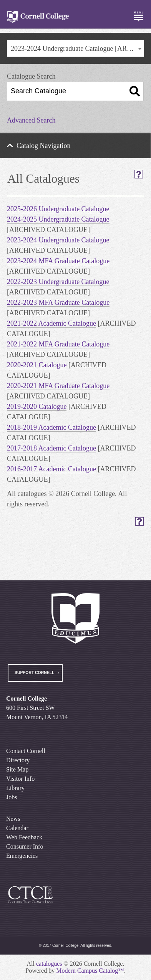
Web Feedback (24, 837)
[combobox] (75, 48)
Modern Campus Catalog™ (90, 971)
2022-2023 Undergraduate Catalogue (58, 282)
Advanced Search (31, 120)
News (13, 819)
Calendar (17, 828)
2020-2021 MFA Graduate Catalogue (58, 386)
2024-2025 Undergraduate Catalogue (58, 219)
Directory (18, 760)
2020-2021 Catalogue (37, 365)
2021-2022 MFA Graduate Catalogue (58, 344)
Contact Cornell (26, 751)
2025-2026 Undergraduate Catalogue (58, 209)
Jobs (12, 797)
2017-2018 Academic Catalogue (51, 448)
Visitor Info (20, 779)
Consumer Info (25, 846)
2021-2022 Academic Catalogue (51, 323)
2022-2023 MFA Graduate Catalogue (58, 303)
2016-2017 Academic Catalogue (51, 469)
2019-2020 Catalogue (37, 407)
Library (15, 788)
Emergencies (22, 856)
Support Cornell (34, 673)
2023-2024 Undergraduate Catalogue (58, 240)
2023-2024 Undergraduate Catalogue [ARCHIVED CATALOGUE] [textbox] (77, 49)
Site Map (17, 769)
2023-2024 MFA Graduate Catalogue (58, 261)
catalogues (49, 964)
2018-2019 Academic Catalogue (51, 427)
